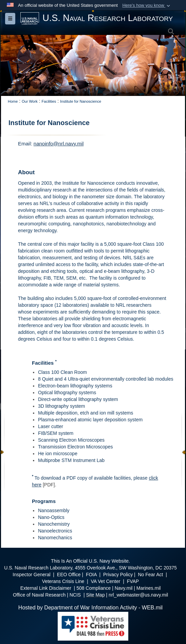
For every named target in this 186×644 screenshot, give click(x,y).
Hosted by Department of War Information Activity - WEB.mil (90, 608)
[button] (147, 5)
